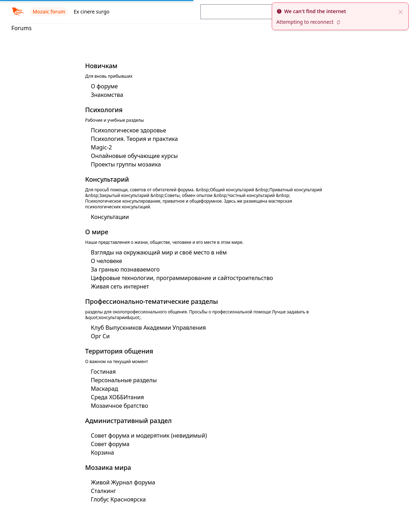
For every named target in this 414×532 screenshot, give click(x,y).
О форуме (104, 86)
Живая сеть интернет (120, 286)
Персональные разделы (124, 380)
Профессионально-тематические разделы (151, 301)
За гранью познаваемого (125, 269)
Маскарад (104, 389)
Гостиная (103, 372)
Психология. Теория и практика (134, 139)
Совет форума (110, 444)
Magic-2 (101, 147)
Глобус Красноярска (118, 499)
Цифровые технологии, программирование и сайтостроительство (182, 278)
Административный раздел (128, 421)
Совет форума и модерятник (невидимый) (149, 435)
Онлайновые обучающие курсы (134, 156)
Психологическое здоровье (128, 130)
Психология (104, 110)
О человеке (106, 261)
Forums (21, 28)
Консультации (110, 217)
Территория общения (119, 351)
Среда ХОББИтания (117, 397)
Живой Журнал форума (123, 482)
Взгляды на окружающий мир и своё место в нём (159, 252)
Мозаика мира (108, 467)
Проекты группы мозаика (126, 164)
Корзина (102, 453)
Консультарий (107, 179)
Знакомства (107, 95)
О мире (97, 232)
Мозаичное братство (120, 406)
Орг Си (100, 336)
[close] (401, 11)
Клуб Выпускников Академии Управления (148, 328)
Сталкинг (103, 491)
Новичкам (101, 66)
